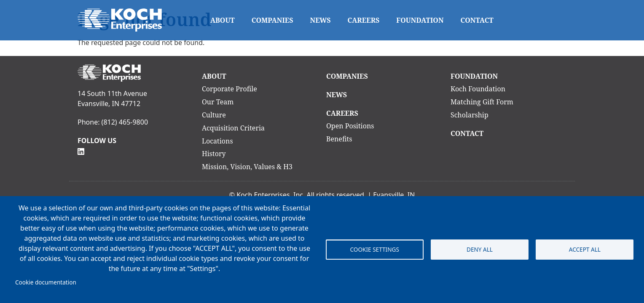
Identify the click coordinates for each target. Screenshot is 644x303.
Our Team (218, 102)
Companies (272, 20)
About (223, 20)
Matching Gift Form (482, 102)
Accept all (585, 249)
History (214, 154)
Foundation (420, 20)
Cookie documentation (46, 282)
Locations (217, 141)
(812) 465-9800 (125, 122)
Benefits (339, 139)
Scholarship (470, 115)
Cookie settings (374, 249)
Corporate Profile (229, 89)
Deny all (480, 249)
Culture (214, 115)
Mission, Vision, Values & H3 (247, 167)
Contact (477, 20)
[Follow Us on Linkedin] (81, 151)
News (321, 20)
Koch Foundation (478, 89)
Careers (364, 20)
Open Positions (350, 126)
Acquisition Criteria (233, 128)
